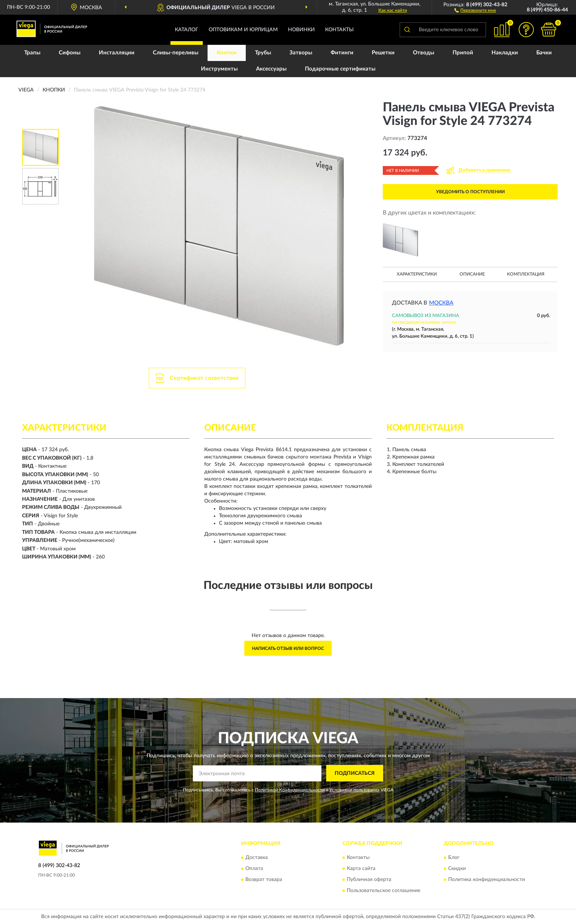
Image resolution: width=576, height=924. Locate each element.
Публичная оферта (369, 880)
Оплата (254, 869)
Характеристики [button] (417, 274)
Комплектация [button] (526, 274)
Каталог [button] (187, 30)
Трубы (263, 53)
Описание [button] (472, 274)
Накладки (505, 53)
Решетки (383, 53)
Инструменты (219, 69)
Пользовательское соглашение (384, 891)
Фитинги (342, 53)
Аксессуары (271, 69)
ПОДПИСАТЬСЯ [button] (355, 773)
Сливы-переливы (176, 53)
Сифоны (70, 53)
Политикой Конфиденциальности (290, 790)
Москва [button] (441, 303)
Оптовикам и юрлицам (243, 30)
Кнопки (227, 53)
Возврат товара (264, 880)
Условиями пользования (354, 790)
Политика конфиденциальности (487, 880)
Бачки (544, 53)
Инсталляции (117, 53)
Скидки (457, 869)
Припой (463, 53)
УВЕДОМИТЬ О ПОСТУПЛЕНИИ (470, 192)
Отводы (424, 53)
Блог (454, 858)
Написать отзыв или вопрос (288, 648)
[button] (475, 10)
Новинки (301, 30)
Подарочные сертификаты (340, 69)
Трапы (32, 53)
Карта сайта (361, 869)
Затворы (301, 53)
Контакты (339, 30)
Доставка (257, 858)
